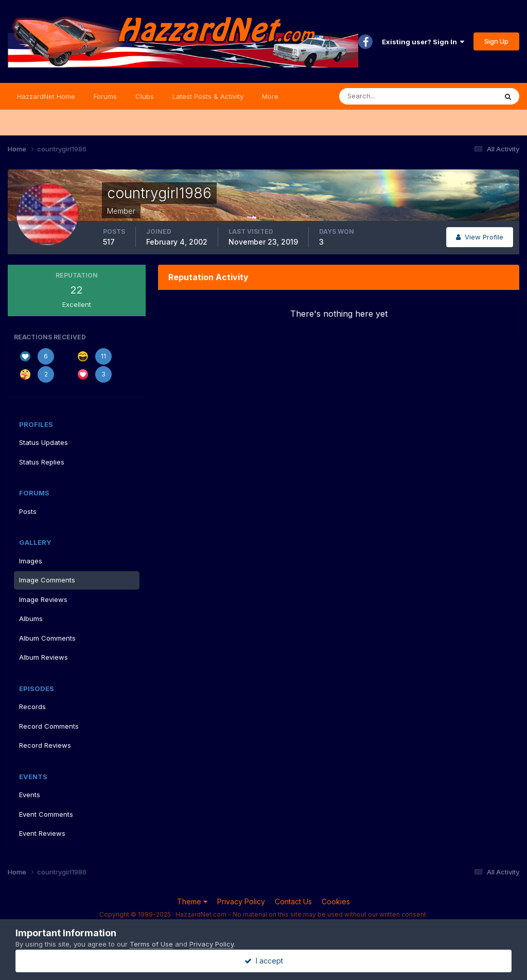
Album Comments (47, 638)
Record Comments (49, 726)
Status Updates (43, 442)
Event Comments (46, 814)
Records (32, 707)
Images (31, 561)
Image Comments (47, 580)
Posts (28, 511)
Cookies (336, 901)
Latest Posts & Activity (208, 96)
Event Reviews (42, 833)
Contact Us (293, 901)
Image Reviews (43, 599)
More (270, 96)
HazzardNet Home (46, 96)
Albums (31, 618)
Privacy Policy (241, 901)
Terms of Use (151, 944)
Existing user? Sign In (423, 42)
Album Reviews (43, 657)
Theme (192, 901)
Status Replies (42, 462)
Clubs (145, 96)
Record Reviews (45, 745)
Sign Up (496, 41)
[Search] (384, 96)
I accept (264, 961)
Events (30, 795)
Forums (105, 96)
